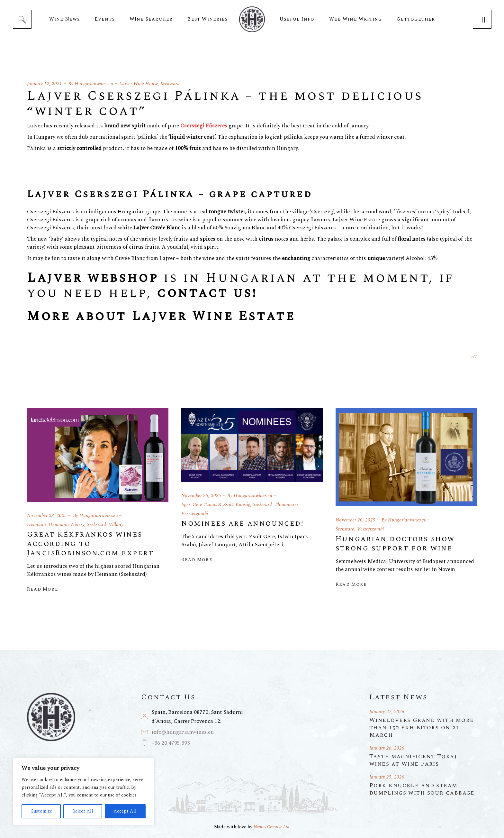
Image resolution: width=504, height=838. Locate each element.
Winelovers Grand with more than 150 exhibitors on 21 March (422, 727)
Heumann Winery (67, 525)
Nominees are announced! (242, 524)
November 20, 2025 (355, 520)
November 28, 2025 (47, 516)
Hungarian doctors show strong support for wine (395, 544)
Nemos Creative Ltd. (272, 827)
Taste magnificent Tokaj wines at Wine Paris (413, 760)
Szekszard (170, 84)
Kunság (243, 505)
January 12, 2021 (45, 84)
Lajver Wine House (139, 84)
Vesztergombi (195, 514)
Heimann (36, 525)
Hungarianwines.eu (94, 84)
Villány (116, 525)
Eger (186, 505)
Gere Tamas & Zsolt (213, 505)
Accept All (125, 811)
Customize (41, 811)
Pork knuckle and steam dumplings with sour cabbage (422, 789)
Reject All (83, 811)
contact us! (207, 293)
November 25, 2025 (201, 496)
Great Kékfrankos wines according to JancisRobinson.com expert (90, 544)
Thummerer (286, 505)
